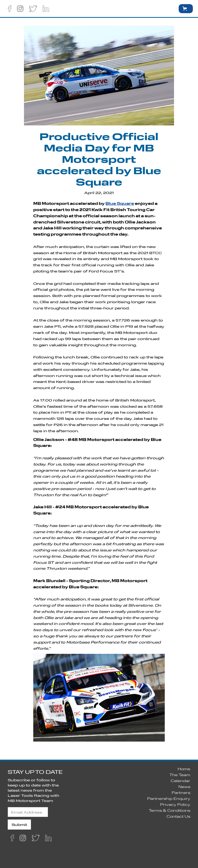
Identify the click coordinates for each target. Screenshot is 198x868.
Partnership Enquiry (169, 798)
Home (184, 769)
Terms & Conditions (170, 810)
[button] (168, 9)
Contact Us (178, 816)
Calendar (180, 781)
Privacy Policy (175, 804)
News (184, 787)
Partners (181, 793)
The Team (180, 775)
